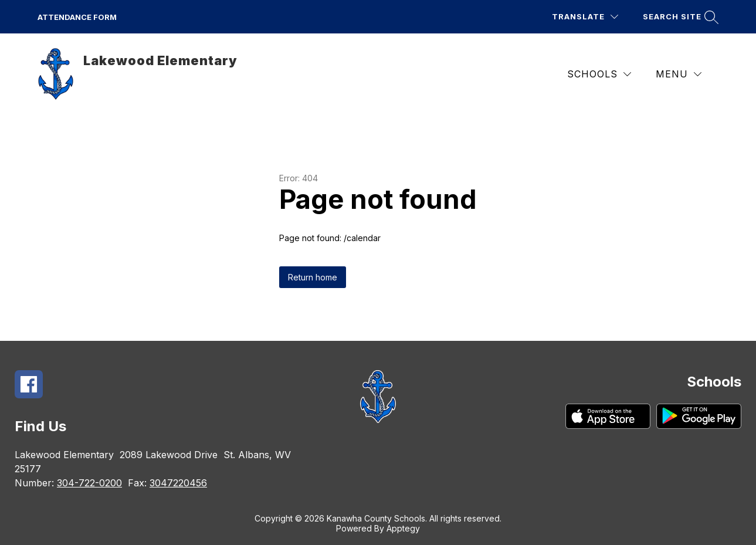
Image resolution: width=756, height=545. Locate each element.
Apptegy (403, 528)
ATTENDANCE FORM (77, 17)
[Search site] (679, 17)
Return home (313, 277)
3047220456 (178, 483)
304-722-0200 (89, 483)
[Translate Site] (585, 17)
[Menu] (679, 74)
